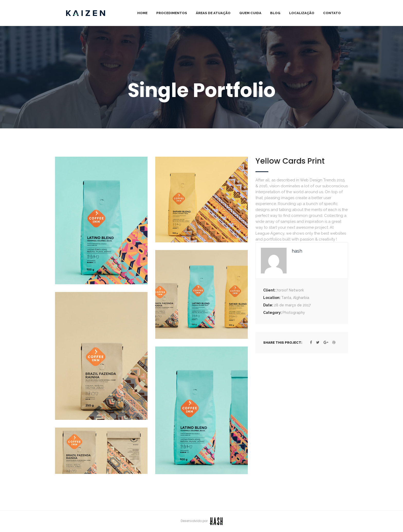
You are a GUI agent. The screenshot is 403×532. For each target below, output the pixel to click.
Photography (294, 313)
